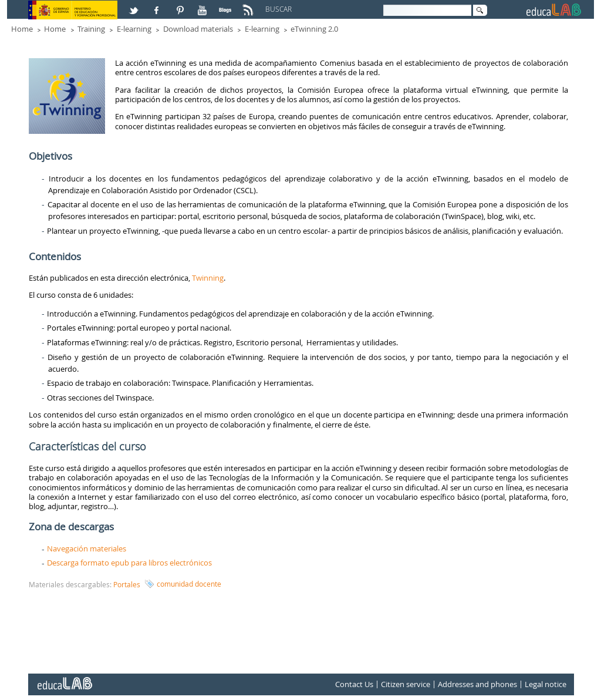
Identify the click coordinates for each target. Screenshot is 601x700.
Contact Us (354, 684)
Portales (127, 584)
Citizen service (406, 684)
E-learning (134, 29)
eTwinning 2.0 (314, 29)
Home (22, 29)
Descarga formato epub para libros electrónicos (129, 563)
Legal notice (546, 684)
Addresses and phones (477, 684)
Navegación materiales (87, 548)
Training (91, 29)
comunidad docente (189, 584)
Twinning (208, 278)
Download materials (198, 29)
